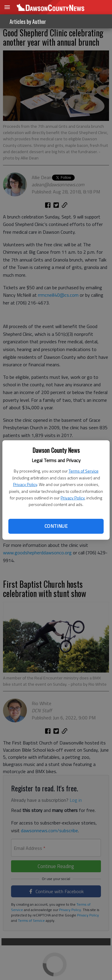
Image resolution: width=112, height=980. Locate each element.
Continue (56, 526)
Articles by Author (28, 21)
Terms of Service (84, 471)
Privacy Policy (25, 484)
